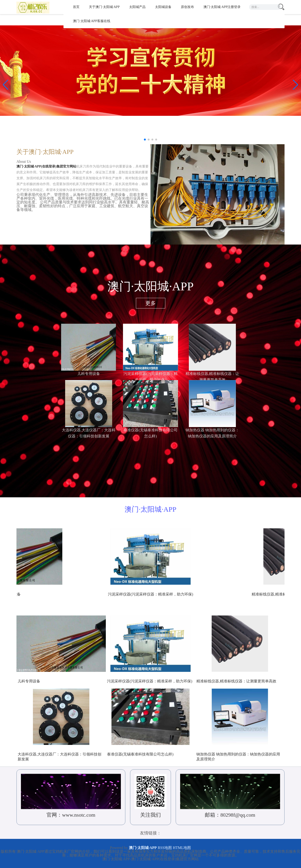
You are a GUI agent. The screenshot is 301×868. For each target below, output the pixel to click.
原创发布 (187, 7)
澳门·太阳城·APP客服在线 (92, 21)
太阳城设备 (163, 7)
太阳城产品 (137, 7)
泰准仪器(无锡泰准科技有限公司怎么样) (140, 754)
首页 (76, 7)
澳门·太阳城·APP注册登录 (222, 7)
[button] (295, 85)
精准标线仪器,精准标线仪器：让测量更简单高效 (236, 681)
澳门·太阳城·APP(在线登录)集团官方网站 (50, 167)
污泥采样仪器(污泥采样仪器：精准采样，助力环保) (150, 681)
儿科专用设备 (89, 374)
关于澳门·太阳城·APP (104, 7)
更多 (150, 303)
